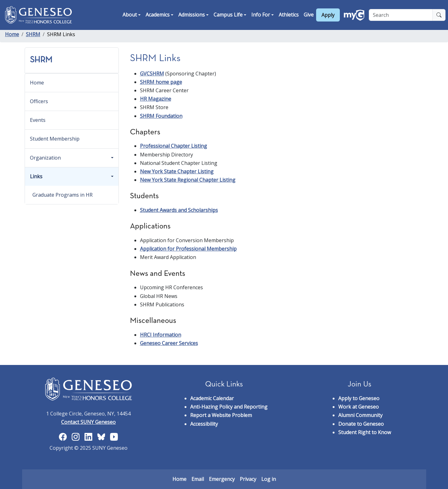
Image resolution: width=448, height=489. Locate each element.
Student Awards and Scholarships (179, 210)
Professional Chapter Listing (173, 146)
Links (36, 176)
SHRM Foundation (161, 116)
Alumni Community (360, 415)
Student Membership (55, 139)
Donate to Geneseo (361, 424)
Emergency (222, 479)
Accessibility (204, 424)
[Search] (401, 15)
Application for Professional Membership (188, 249)
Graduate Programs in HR (63, 195)
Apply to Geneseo (359, 398)
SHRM (33, 34)
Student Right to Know (365, 432)
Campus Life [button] (228, 15)
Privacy (248, 479)
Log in (269, 479)
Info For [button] (261, 15)
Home (12, 34)
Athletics (289, 15)
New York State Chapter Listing (177, 171)
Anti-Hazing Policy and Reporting (229, 407)
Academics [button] (158, 15)
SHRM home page (161, 82)
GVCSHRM (152, 74)
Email (198, 479)
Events (38, 120)
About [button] (130, 15)
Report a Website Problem (221, 415)
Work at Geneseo (359, 407)
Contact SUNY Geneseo (88, 422)
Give (309, 15)
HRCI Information (161, 335)
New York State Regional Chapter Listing (188, 180)
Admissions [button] (192, 15)
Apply (328, 15)
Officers (39, 101)
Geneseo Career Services (169, 343)
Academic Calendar (212, 398)
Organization (45, 158)
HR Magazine (156, 99)
